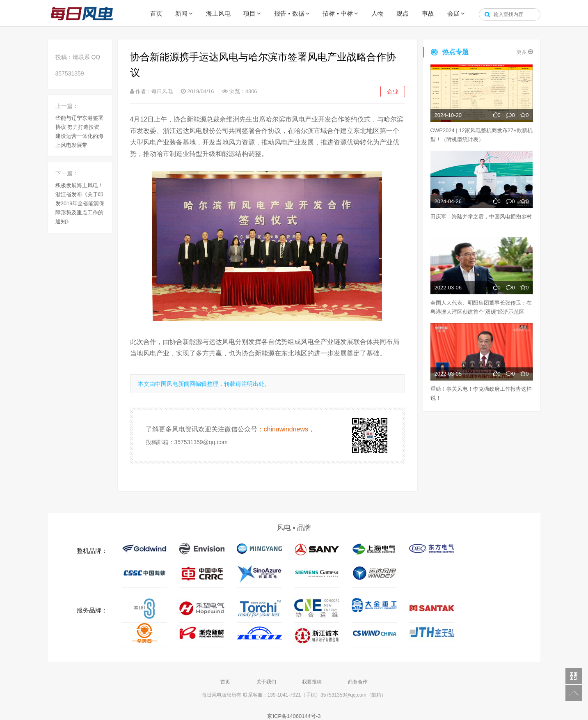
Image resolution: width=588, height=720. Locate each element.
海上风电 (218, 13)
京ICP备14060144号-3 (294, 716)
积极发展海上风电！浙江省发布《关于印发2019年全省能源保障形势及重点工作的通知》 (80, 203)
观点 (403, 13)
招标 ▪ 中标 (338, 13)
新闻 (181, 13)
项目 (249, 13)
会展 (453, 13)
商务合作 (358, 682)
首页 (156, 13)
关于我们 (266, 682)
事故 (428, 13)
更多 (525, 52)
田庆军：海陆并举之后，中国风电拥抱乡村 (481, 217)
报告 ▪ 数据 (289, 13)
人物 (378, 13)
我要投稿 (312, 682)
